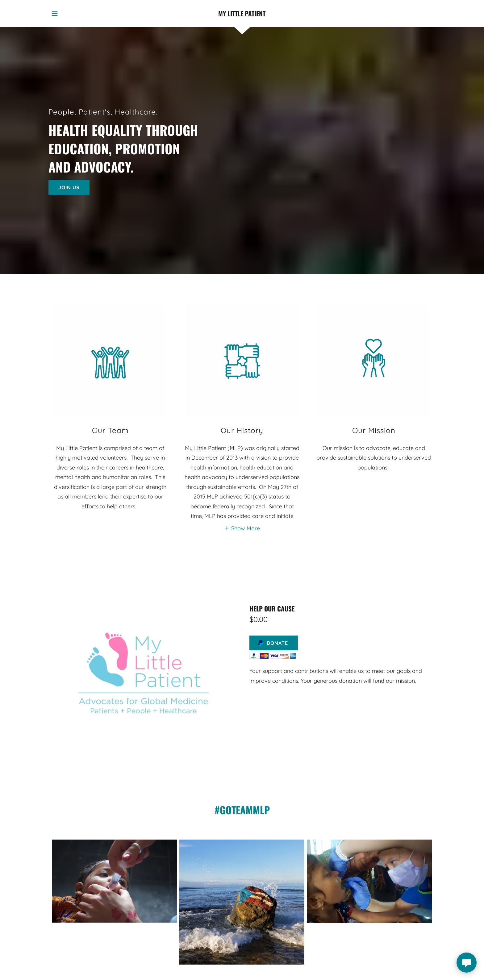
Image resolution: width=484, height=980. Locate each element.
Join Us (69, 187)
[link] (242, 14)
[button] (55, 14)
